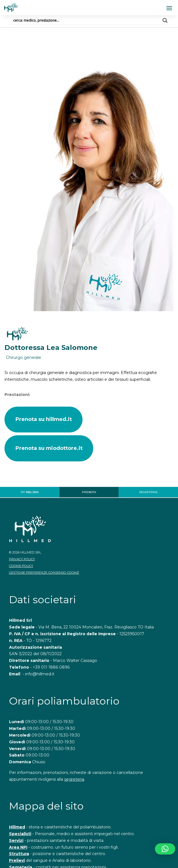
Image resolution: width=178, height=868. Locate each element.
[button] (165, 849)
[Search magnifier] (165, 20)
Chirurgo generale (24, 357)
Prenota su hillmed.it (44, 419)
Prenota (89, 492)
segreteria (74, 779)
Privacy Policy (22, 559)
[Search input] (87, 20)
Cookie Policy (21, 566)
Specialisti (20, 834)
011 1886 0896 (30, 492)
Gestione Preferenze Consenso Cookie (44, 573)
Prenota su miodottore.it (49, 448)
